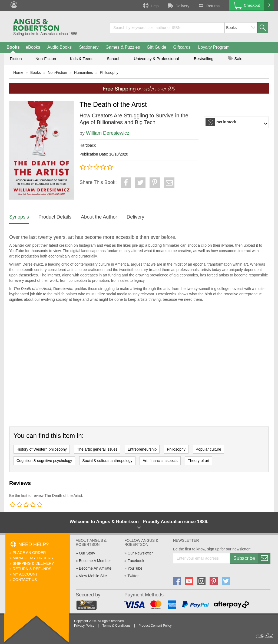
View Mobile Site (93, 576)
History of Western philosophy (42, 449)
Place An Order (29, 553)
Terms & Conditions (116, 626)
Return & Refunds (32, 569)
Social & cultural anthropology (107, 461)
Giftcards (182, 47)
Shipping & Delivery (33, 563)
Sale (235, 59)
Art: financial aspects (160, 461)
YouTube (135, 568)
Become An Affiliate (95, 568)
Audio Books (59, 47)
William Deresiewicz (108, 133)
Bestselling (204, 59)
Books (13, 47)
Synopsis (19, 217)
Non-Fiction (46, 59)
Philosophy (109, 72)
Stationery (89, 47)
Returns (208, 5)
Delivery (178, 5)
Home (18, 72)
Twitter (133, 576)
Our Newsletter (140, 553)
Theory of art (199, 461)
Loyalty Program (214, 47)
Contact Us (25, 580)
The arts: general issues (97, 449)
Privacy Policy (84, 626)
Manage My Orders (33, 558)
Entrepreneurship (142, 449)
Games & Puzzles (123, 47)
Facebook (136, 561)
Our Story (87, 553)
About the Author (99, 217)
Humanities (84, 72)
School (113, 59)
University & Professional (156, 59)
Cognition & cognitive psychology (44, 461)
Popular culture (208, 449)
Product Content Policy (155, 626)
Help (150, 5)
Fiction (16, 59)
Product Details (55, 217)
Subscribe (252, 558)
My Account (25, 574)
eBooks (33, 47)
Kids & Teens (82, 59)
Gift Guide (157, 47)
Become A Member (95, 561)
